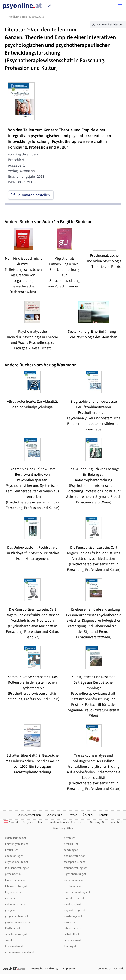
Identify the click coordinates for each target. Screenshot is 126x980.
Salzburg (95, 822)
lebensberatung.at (16, 886)
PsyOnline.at (13, 928)
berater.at (70, 838)
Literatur (15, 30)
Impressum (70, 969)
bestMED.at (12, 850)
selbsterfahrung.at (16, 934)
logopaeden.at (14, 892)
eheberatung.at (14, 856)
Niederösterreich (59, 822)
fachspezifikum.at (74, 862)
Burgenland (29, 822)
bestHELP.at (71, 844)
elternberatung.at (74, 856)
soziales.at (11, 940)
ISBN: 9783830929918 (32, 17)
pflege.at (10, 910)
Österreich (12, 822)
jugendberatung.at (75, 874)
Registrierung (54, 815)
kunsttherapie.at (74, 880)
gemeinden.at (13, 874)
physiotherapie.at (74, 910)
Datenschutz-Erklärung (44, 969)
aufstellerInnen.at (16, 838)
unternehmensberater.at (19, 952)
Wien (70, 828)
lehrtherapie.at (73, 886)
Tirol (119, 822)
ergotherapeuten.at (17, 862)
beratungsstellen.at (16, 844)
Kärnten (43, 822)
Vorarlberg (59, 828)
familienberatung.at (17, 868)
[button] (120, 6)
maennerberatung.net (77, 892)
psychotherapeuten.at (18, 922)
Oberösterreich (80, 822)
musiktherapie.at (74, 898)
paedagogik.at (72, 904)
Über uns (88, 815)
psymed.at (70, 922)
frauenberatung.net (76, 868)
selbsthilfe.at (72, 934)
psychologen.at (73, 916)
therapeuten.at (14, 946)
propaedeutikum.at (17, 916)
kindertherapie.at (15, 880)
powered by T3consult (111, 969)
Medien (13, 17)
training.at (70, 946)
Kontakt (104, 815)
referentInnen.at (74, 928)
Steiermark (109, 822)
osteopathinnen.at (16, 904)
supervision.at (72, 940)
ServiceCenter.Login (29, 815)
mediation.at (13, 898)
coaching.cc (71, 850)
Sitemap (72, 815)
